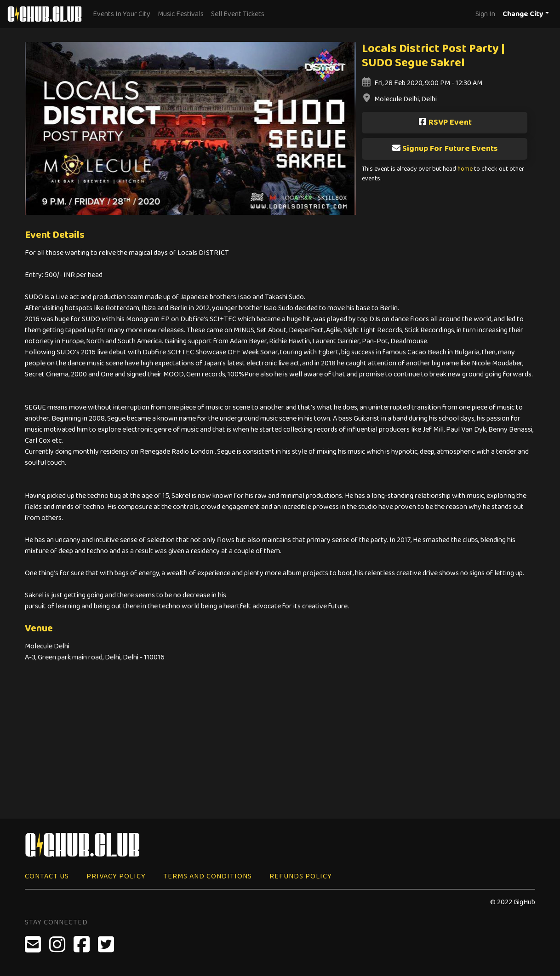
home (465, 169)
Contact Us (47, 876)
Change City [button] (523, 14)
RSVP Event (445, 122)
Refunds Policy (301, 876)
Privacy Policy (116, 876)
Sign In (485, 14)
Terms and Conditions (208, 876)
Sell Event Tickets (238, 14)
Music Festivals (181, 14)
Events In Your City (122, 14)
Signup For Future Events (445, 149)
